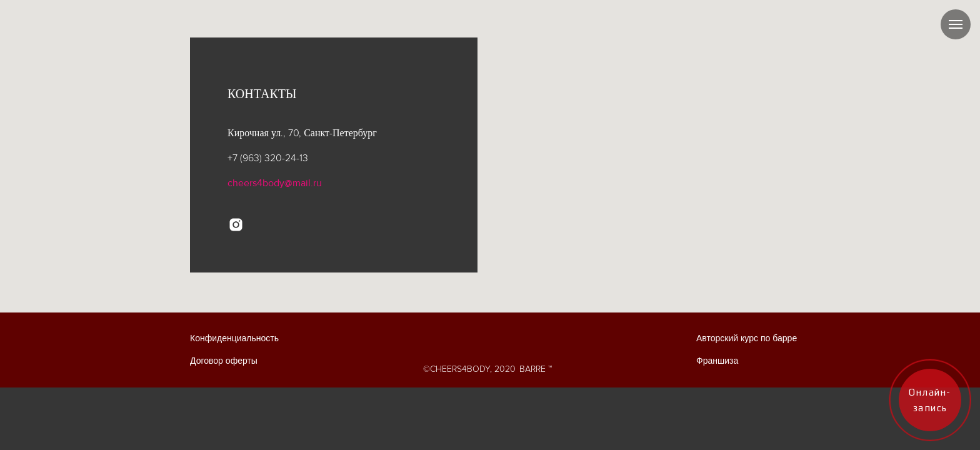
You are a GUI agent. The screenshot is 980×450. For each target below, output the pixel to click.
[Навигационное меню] (956, 24)
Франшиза (717, 361)
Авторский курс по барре (747, 339)
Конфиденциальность (234, 339)
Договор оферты (224, 361)
